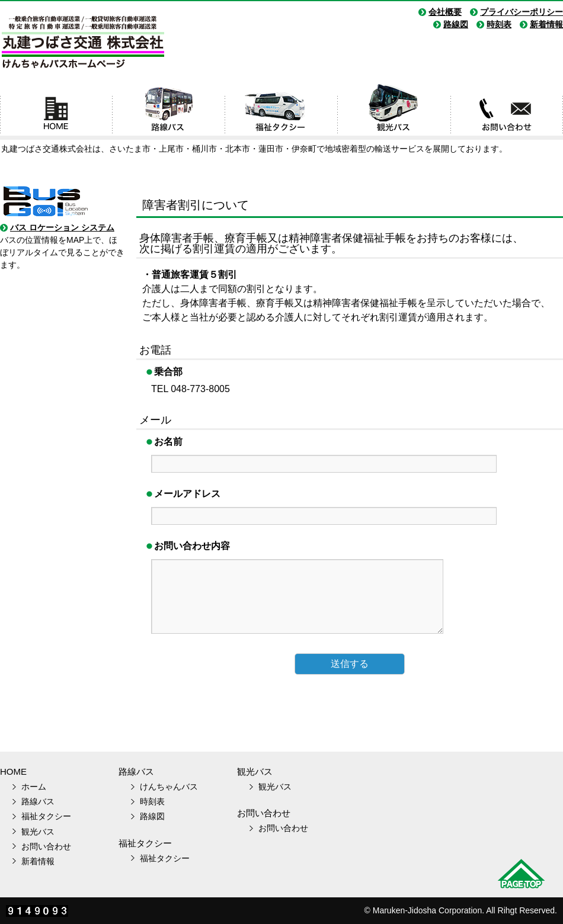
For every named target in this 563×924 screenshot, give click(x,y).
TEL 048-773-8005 (191, 389)
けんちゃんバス (169, 787)
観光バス (394, 111)
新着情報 (546, 24)
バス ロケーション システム (62, 227)
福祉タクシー (281, 111)
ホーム (56, 111)
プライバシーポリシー (522, 12)
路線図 (456, 24)
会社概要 (445, 12)
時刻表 (499, 24)
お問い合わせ (507, 111)
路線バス (169, 111)
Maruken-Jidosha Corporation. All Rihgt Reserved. (465, 910)
